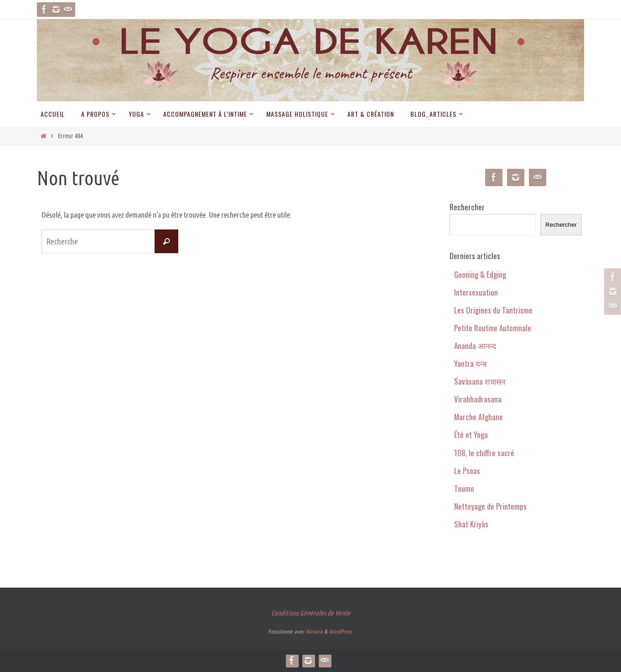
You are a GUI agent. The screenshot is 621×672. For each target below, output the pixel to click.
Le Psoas (467, 471)
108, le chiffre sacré (484, 453)
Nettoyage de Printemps (490, 506)
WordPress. (341, 632)
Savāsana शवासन (480, 381)
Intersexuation (476, 292)
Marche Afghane (479, 417)
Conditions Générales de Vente (311, 613)
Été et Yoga (471, 435)
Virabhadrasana (478, 399)
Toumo (464, 488)
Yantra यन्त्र (470, 363)
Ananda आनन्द (475, 346)
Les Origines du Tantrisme (493, 310)
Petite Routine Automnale (493, 328)
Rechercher (467, 207)
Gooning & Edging (480, 274)
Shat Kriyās (471, 524)
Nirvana (314, 632)
